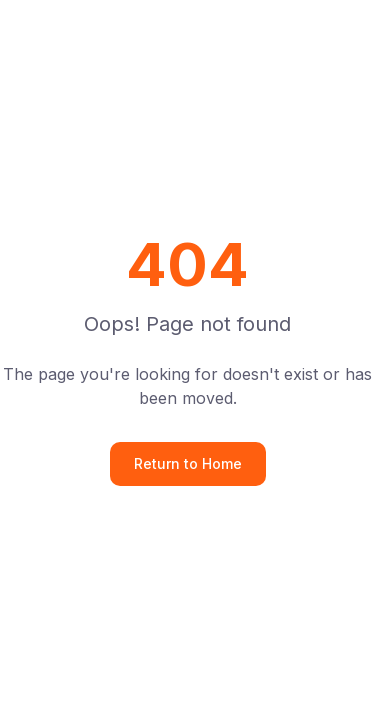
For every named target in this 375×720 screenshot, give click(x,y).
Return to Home (188, 463)
